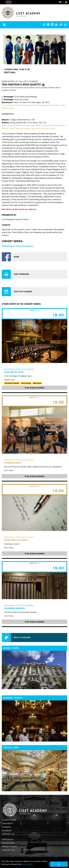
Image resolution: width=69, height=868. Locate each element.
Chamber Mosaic (13, 463)
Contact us (8, 850)
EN (60, 2)
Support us (8, 834)
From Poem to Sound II (16, 540)
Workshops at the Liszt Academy (18, 246)
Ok (59, 864)
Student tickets (13, 698)
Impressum (8, 839)
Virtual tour (11, 748)
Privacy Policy (9, 846)
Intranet (7, 831)
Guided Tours (9, 820)
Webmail (6, 827)
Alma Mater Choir (14, 372)
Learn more (27, 864)
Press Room (8, 843)
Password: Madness (15, 608)
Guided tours (11, 648)
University (7, 823)
